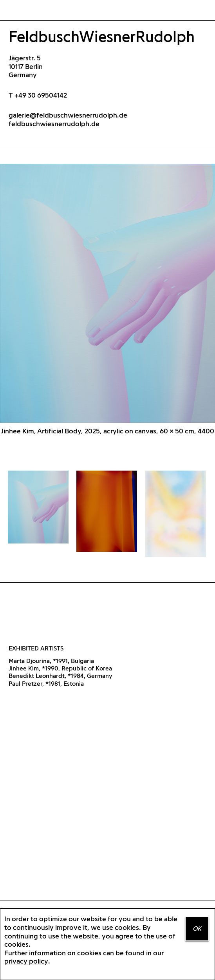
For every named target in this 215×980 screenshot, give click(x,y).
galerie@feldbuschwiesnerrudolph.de (68, 115)
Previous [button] (54, 298)
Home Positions (20, 11)
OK (197, 928)
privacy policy (26, 961)
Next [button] (162, 298)
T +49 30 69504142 (38, 95)
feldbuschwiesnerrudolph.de (54, 124)
